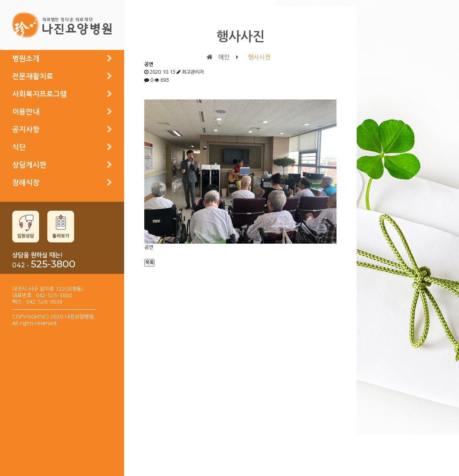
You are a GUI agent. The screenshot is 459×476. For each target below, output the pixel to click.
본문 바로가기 (0, 0)
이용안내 (26, 112)
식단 (19, 147)
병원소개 (26, 59)
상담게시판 (29, 165)
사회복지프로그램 (39, 94)
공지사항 (26, 130)
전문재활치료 (33, 77)
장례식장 (26, 183)
